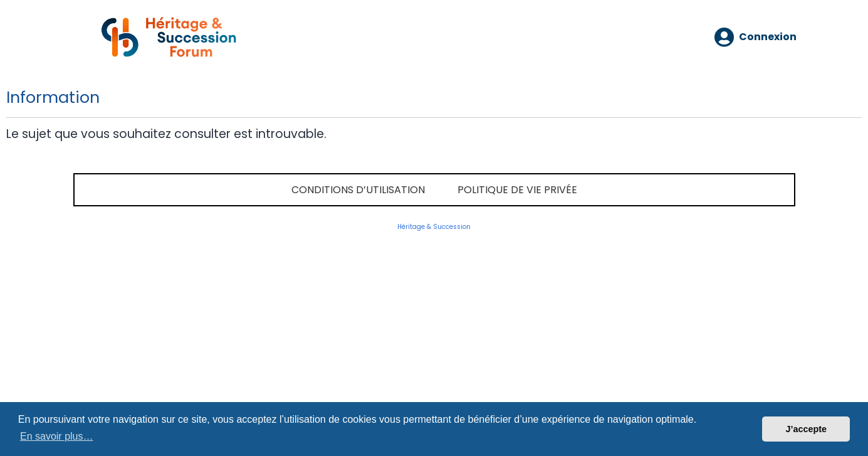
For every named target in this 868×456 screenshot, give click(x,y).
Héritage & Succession (434, 227)
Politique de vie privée (517, 190)
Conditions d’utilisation (358, 190)
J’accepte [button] (806, 429)
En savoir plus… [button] (57, 436)
